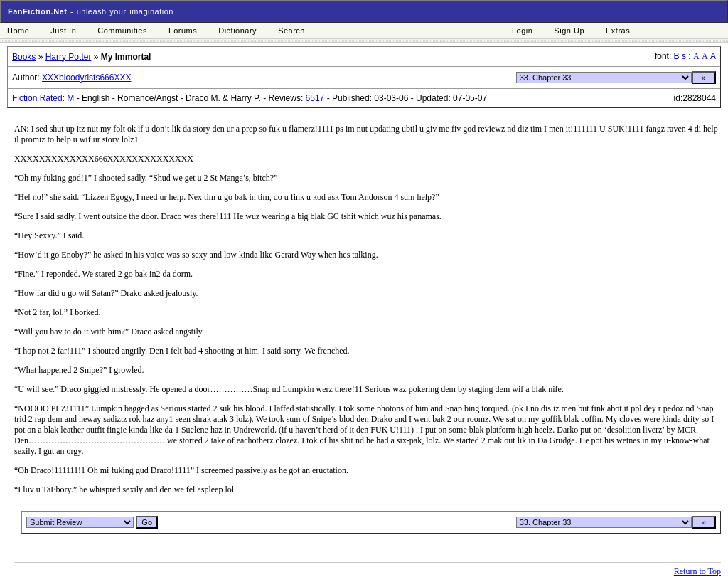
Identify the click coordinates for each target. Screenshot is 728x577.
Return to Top (697, 571)
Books (24, 57)
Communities (122, 31)
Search (291, 31)
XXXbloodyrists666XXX (86, 78)
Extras (618, 31)
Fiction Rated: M (43, 98)
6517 (315, 98)
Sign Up (569, 31)
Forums (183, 31)
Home (18, 31)
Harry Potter (69, 57)
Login (522, 31)
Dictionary (237, 31)
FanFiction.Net (37, 11)
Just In (63, 31)
